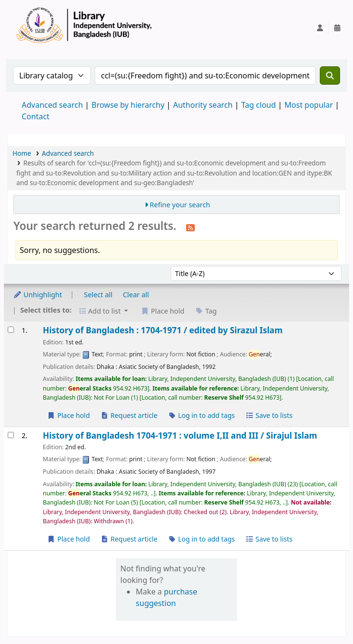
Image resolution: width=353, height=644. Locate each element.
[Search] (330, 76)
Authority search (203, 105)
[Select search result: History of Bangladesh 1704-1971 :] (11, 435)
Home (22, 153)
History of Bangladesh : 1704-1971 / (163, 330)
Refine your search (180, 205)
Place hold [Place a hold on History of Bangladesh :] (69, 415)
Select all (98, 295)
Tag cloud (259, 105)
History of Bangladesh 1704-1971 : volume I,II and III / (180, 436)
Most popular (309, 105)
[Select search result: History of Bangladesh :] (11, 330)
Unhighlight (38, 295)
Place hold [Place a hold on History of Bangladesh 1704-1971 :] (69, 539)
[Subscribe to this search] (190, 227)
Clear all (136, 295)
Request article (129, 415)
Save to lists (269, 415)
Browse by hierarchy (128, 105)
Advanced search (52, 105)
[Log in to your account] (320, 28)
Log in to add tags (201, 415)
